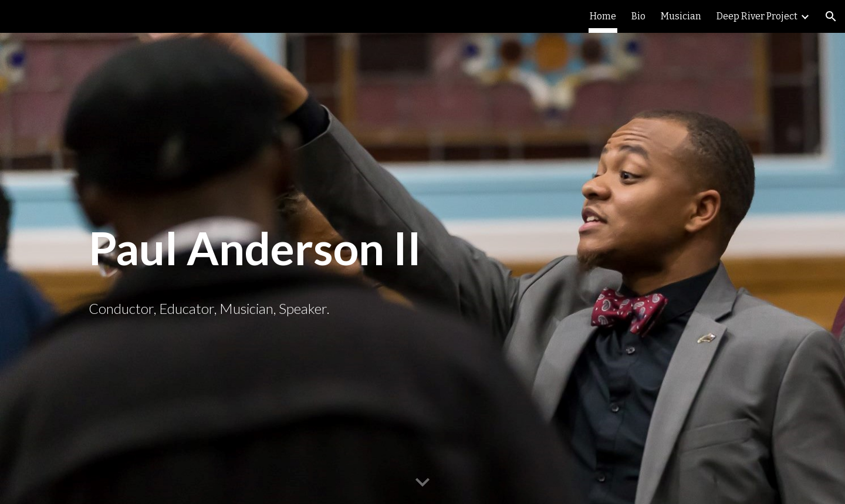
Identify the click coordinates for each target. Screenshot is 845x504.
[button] (831, 16)
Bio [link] (638, 16)
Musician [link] (681, 16)
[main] (422, 249)
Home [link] (603, 16)
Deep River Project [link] (757, 16)
